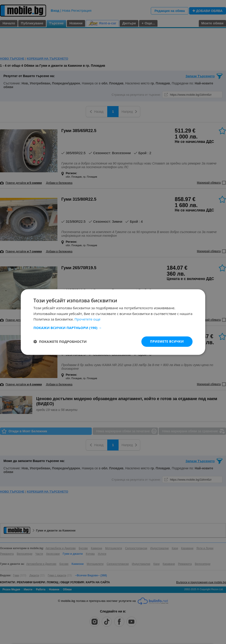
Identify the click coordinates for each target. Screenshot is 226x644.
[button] (113, 328)
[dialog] (113, 322)
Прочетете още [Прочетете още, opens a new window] (87, 319)
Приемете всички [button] (167, 341)
